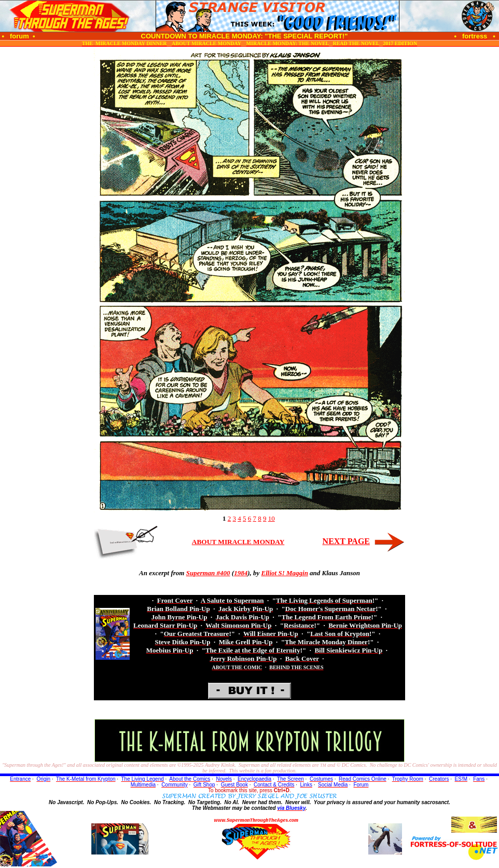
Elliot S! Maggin (285, 573)
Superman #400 (208, 573)
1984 (241, 573)
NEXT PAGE (346, 541)
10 (272, 518)
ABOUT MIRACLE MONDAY (238, 542)
